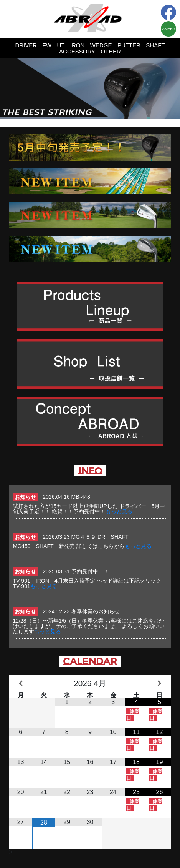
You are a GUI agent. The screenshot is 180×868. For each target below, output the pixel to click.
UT (61, 45)
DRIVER (26, 45)
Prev (10, 88)
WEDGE (101, 45)
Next (170, 88)
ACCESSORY (77, 51)
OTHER (111, 51)
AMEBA (169, 29)
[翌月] (159, 684)
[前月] (20, 684)
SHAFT (155, 45)
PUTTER (129, 45)
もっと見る (119, 511)
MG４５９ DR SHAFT (103, 537)
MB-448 (81, 497)
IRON (78, 45)
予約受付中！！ (90, 571)
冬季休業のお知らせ (96, 611)
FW (47, 45)
